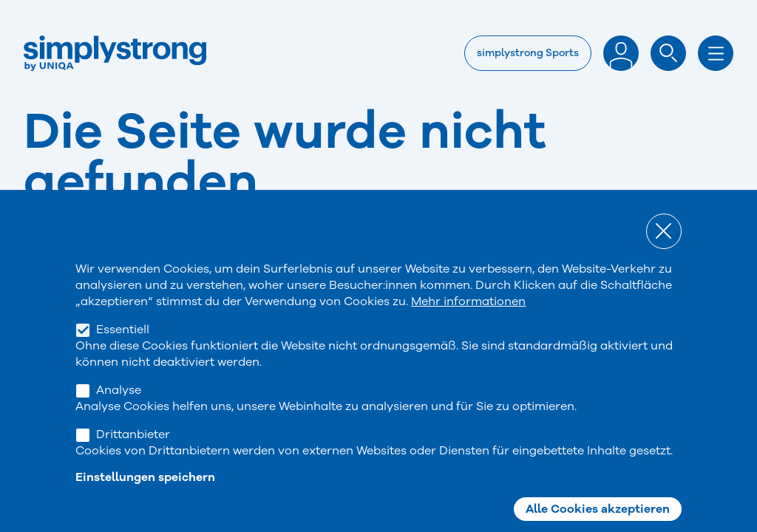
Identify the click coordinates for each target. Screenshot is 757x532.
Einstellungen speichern (145, 497)
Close (664, 250)
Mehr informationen (468, 321)
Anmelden (621, 53)
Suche (668, 53)
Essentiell (123, 349)
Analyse (119, 409)
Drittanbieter (133, 454)
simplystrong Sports (528, 53)
